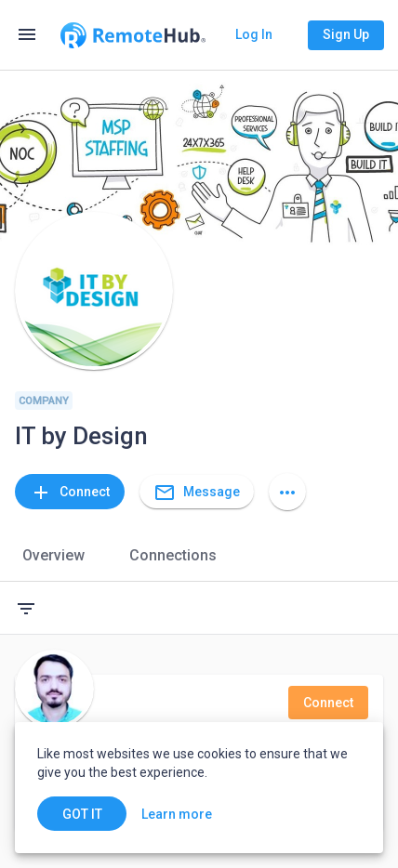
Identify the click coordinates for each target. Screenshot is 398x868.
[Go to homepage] (133, 35)
